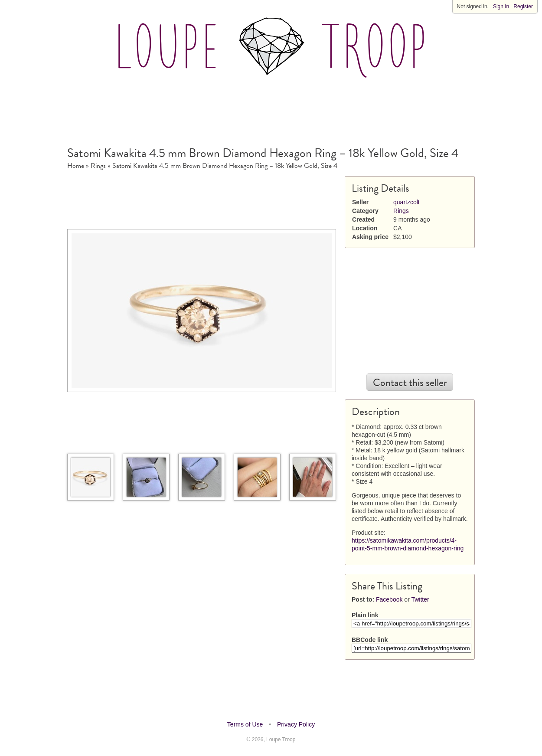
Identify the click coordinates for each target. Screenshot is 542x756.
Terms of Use (245, 724)
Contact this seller (410, 383)
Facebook (389, 599)
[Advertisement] (271, 108)
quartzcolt (406, 202)
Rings (98, 166)
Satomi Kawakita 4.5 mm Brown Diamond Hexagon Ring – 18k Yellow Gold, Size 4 (225, 166)
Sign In (501, 7)
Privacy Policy (296, 724)
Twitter (420, 599)
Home (76, 166)
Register (523, 7)
